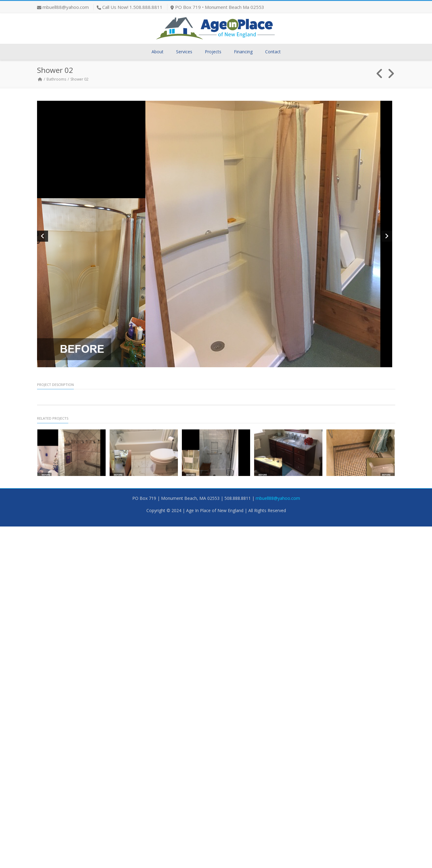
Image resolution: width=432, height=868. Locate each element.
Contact (273, 52)
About (158, 52)
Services (184, 52)
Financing (243, 52)
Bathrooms (56, 79)
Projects (213, 52)
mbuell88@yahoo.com (66, 7)
